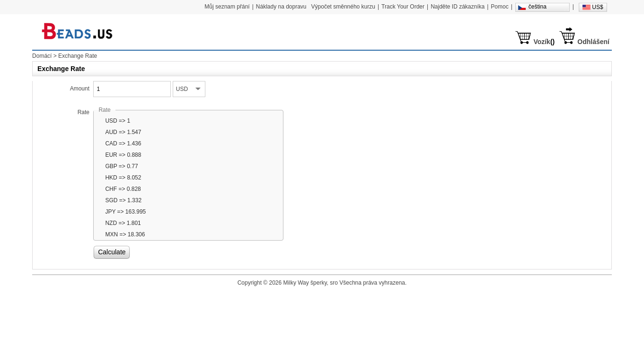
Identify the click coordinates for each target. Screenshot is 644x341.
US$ (597, 7)
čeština (538, 7)
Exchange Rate (78, 56)
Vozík (542, 42)
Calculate (112, 252)
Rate (84, 112)
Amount (80, 89)
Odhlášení (593, 42)
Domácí (42, 56)
